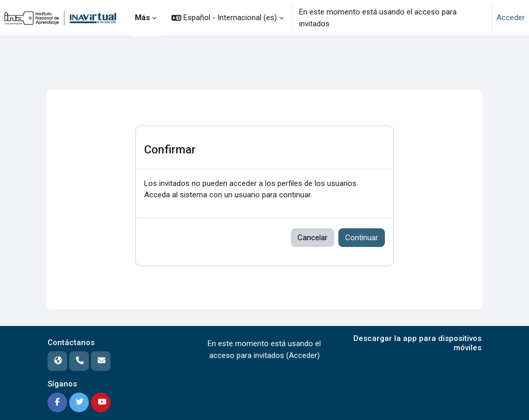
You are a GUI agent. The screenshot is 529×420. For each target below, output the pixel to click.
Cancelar (313, 238)
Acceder (511, 18)
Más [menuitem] (142, 18)
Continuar (362, 238)
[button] (228, 18)
